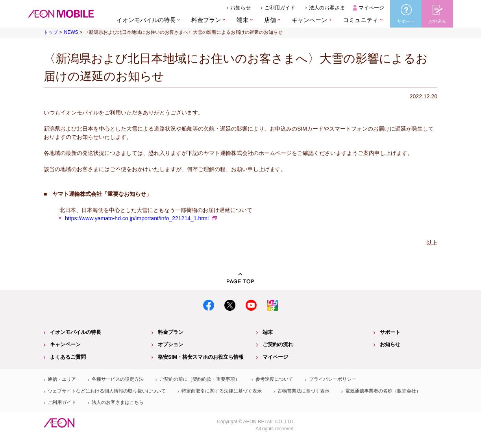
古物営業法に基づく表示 (303, 391)
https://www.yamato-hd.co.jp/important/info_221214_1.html (137, 218)
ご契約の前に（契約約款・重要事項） (200, 379)
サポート (390, 332)
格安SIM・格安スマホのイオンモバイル (61, 14)
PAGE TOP (240, 278)
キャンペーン (309, 20)
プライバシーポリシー (333, 379)
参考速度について (274, 379)
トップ (51, 32)
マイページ (371, 8)
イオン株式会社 (59, 423)
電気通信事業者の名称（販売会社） (383, 391)
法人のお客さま (327, 8)
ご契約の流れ (278, 344)
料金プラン (171, 332)
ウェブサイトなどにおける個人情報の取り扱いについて (107, 391)
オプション (171, 344)
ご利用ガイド (280, 8)
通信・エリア (62, 379)
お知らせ (240, 8)
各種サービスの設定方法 (118, 379)
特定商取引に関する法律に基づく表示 (222, 391)
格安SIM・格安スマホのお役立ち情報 (201, 357)
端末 (268, 332)
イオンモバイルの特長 (76, 332)
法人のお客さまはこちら (118, 402)
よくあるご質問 (68, 357)
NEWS (71, 32)
